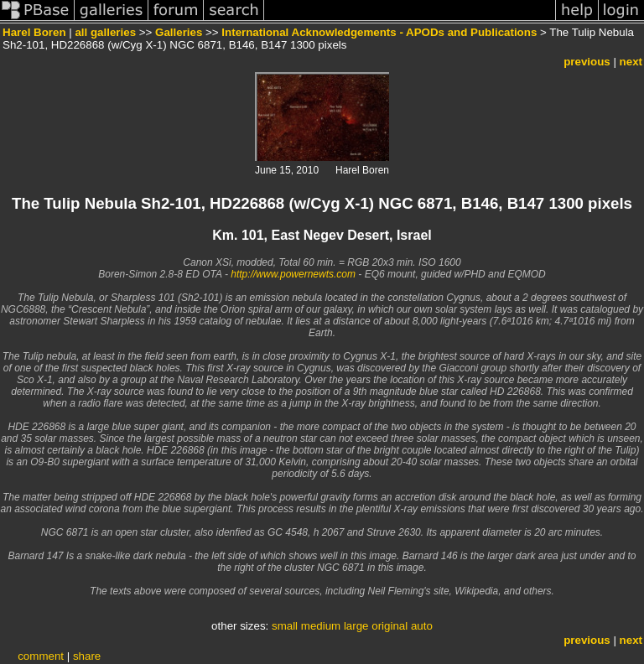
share (87, 656)
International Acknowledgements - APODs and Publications (379, 32)
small (285, 626)
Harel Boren (34, 32)
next (631, 62)
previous (587, 62)
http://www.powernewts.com (293, 274)
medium (321, 626)
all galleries (105, 32)
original (390, 626)
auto (422, 626)
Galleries (179, 32)
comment (41, 656)
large (356, 626)
